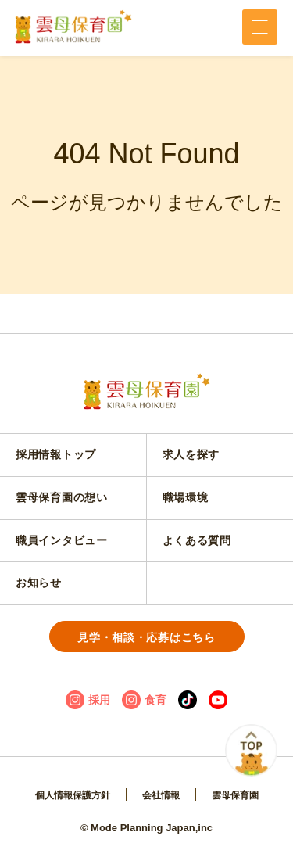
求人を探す (191, 454)
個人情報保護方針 (73, 795)
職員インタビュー (62, 540)
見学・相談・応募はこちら (146, 637)
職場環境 (186, 497)
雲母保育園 (235, 795)
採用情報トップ (56, 454)
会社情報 (161, 795)
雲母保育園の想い (62, 497)
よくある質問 (197, 540)
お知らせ (39, 583)
